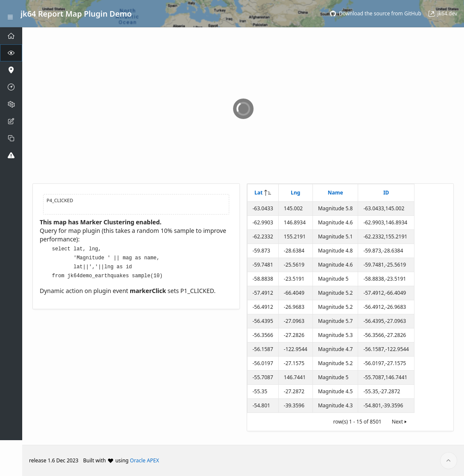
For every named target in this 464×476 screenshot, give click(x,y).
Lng (295, 193)
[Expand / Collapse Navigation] (10, 14)
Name (336, 193)
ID (386, 193)
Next (400, 422)
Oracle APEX (144, 460)
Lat (258, 193)
